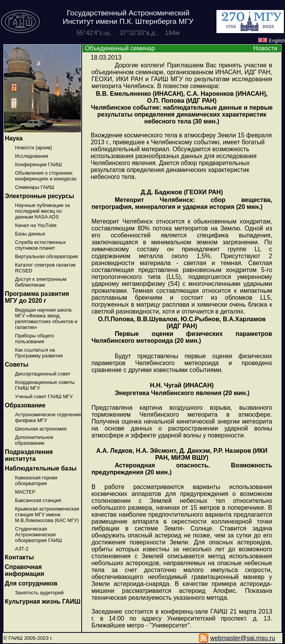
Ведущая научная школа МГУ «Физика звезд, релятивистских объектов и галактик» (46, 319)
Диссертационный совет (43, 374)
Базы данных (30, 234)
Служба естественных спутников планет (40, 245)
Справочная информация (24, 570)
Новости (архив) (34, 148)
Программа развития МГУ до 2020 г (37, 297)
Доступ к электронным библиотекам (41, 282)
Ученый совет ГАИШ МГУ (44, 396)
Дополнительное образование (34, 440)
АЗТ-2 (22, 549)
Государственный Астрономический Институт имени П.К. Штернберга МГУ (128, 17)
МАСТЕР (25, 492)
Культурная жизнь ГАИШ (42, 601)
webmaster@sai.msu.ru (243, 638)
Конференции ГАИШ (38, 164)
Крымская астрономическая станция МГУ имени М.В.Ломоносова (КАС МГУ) (47, 515)
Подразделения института (29, 455)
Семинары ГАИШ (35, 187)
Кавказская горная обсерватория (36, 480)
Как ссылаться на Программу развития (39, 353)
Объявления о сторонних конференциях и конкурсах (46, 176)
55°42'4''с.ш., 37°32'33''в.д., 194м (128, 33)
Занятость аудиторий (39, 593)
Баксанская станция (38, 500)
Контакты (19, 557)
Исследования (32, 156)
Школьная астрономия (41, 429)
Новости (265, 48)
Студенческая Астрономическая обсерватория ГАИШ (39, 535)
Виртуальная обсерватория (46, 256)
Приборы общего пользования (34, 339)
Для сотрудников (31, 583)
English (272, 41)
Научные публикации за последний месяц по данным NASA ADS (42, 211)
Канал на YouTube (36, 225)
